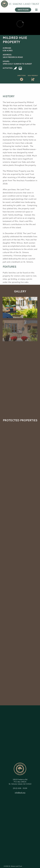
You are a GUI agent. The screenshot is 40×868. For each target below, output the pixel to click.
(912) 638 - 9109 (20, 788)
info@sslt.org (20, 792)
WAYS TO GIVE (23, 7)
